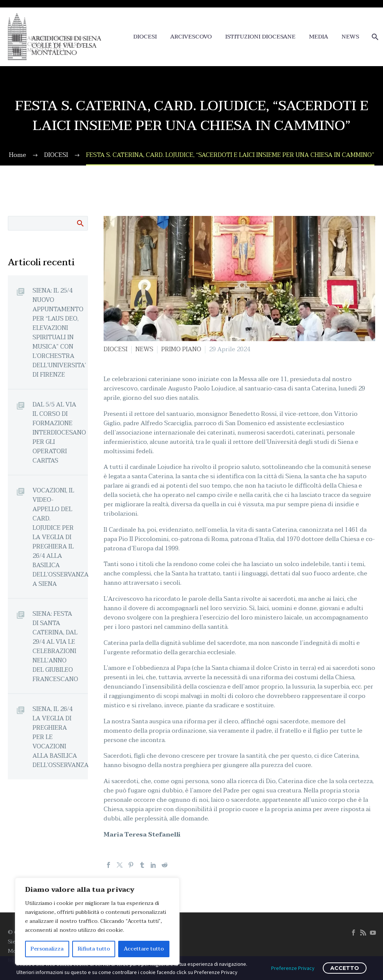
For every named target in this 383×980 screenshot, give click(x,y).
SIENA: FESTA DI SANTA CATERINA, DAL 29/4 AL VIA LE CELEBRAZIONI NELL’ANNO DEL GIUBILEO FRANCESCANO (55, 646)
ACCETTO (345, 968)
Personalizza (47, 949)
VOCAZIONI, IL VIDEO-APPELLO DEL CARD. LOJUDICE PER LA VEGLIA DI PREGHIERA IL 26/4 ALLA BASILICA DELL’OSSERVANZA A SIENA (60, 537)
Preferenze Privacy (293, 968)
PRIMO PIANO (181, 349)
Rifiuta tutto (94, 949)
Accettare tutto (144, 949)
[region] (97, 921)
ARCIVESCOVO (191, 37)
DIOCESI (145, 37)
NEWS (350, 37)
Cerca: (80, 223)
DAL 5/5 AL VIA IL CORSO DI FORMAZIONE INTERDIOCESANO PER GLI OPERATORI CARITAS (59, 432)
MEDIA (318, 37)
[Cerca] (374, 37)
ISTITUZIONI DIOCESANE (260, 37)
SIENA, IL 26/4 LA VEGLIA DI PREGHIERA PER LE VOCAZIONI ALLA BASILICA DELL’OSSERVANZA (60, 737)
